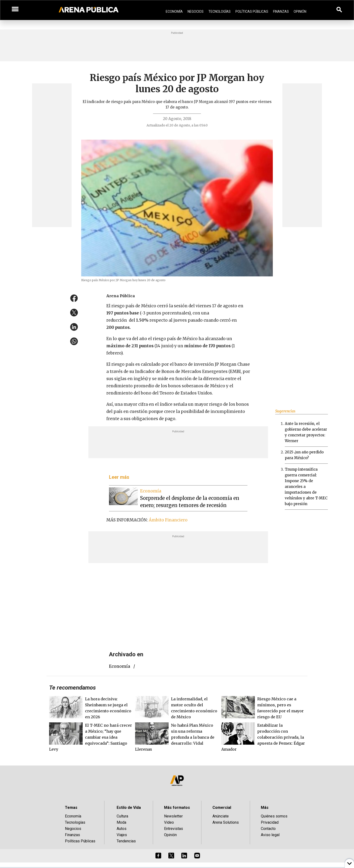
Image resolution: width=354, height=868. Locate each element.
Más (265, 808)
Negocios (196, 11)
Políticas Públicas (252, 11)
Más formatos (177, 808)
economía (120, 666)
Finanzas (281, 11)
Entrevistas (174, 829)
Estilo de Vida (129, 808)
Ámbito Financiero (168, 520)
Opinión (300, 11)
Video (169, 822)
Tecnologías (220, 11)
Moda (121, 822)
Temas (71, 808)
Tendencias (126, 841)
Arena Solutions (226, 822)
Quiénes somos (274, 816)
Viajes (122, 835)
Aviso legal (270, 835)
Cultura (122, 816)
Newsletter (173, 816)
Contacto (268, 829)
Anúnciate (221, 816)
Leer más (119, 477)
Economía (174, 11)
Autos (122, 829)
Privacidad (270, 822)
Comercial (222, 808)
